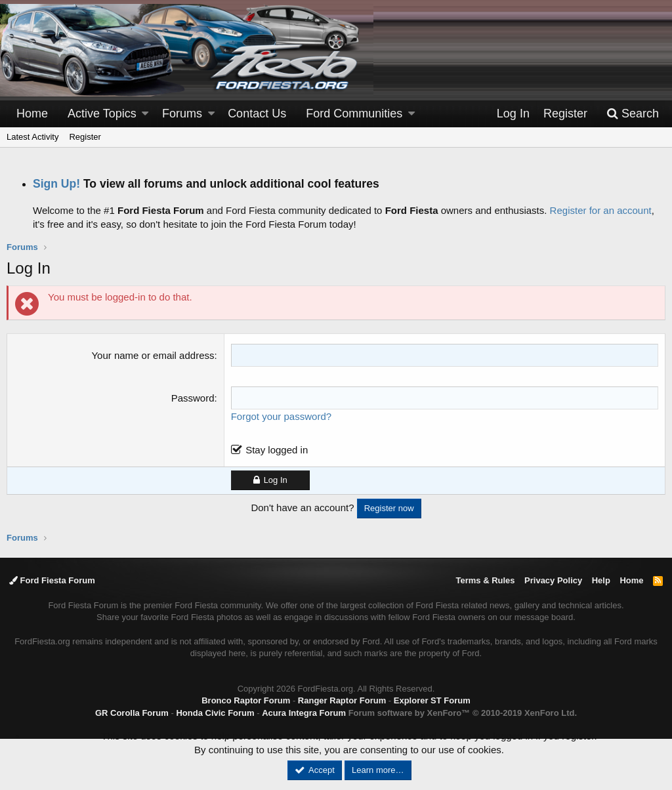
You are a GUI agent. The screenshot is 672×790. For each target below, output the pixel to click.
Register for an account (601, 210)
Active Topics (102, 114)
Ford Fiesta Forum (52, 580)
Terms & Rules (485, 580)
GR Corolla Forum (132, 713)
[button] (145, 114)
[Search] (633, 114)
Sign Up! (56, 184)
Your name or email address (153, 355)
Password (193, 398)
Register (85, 137)
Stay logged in (277, 450)
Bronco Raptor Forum (246, 700)
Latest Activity (32, 137)
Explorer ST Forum (432, 700)
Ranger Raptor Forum (342, 700)
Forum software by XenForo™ (463, 713)
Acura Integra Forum (304, 713)
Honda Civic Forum (215, 713)
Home (32, 114)
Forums (182, 114)
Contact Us (257, 114)
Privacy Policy (553, 580)
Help (601, 580)
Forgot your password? (281, 416)
